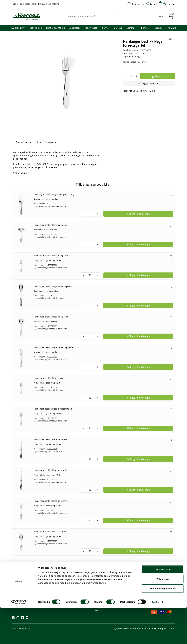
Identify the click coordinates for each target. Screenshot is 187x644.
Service (106, 28)
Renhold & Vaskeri (55, 28)
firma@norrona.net (77, 579)
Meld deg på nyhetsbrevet (26, 588)
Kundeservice (103, 575)
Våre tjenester (129, 583)
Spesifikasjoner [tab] (47, 142)
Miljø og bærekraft (131, 587)
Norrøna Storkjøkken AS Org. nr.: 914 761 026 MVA (80, 596)
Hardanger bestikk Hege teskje (49, 378)
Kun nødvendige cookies (163, 625)
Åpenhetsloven (130, 591)
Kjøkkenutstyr (18, 28)
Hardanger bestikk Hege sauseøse (50, 225)
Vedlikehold (31, 4)
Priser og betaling (103, 591)
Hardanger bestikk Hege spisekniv (50, 470)
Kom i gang (100, 583)
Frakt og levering (102, 595)
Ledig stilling (53, 4)
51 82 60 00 (74, 583)
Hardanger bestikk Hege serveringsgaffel (53, 347)
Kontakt (172, 28)
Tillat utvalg (163, 615)
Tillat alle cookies (163, 606)
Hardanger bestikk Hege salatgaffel (51, 317)
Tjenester (146, 28)
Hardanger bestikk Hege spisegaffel (51, 501)
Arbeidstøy (75, 28)
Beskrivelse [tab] (24, 142)
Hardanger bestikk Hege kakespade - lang (54, 194)
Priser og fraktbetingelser (163, 587)
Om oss (42, 4)
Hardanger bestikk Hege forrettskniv (51, 439)
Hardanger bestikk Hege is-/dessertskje (53, 409)
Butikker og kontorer (78, 591)
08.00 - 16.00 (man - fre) (79, 587)
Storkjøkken (36, 28)
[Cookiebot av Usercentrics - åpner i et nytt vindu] (19, 638)
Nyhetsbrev (18, 575)
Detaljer (156, 638)
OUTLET (118, 28)
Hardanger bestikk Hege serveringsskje (53, 286)
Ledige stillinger (130, 595)
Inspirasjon (18, 4)
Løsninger (131, 28)
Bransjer (159, 28)
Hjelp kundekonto (103, 587)
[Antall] (131, 76)
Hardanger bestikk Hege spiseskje (50, 532)
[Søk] (92, 16)
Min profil (99, 579)
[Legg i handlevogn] (158, 76)
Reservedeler (91, 28)
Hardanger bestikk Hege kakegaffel (51, 256)
